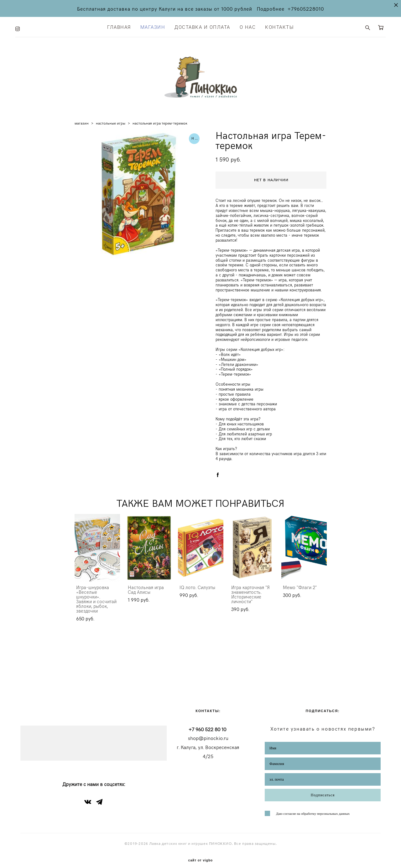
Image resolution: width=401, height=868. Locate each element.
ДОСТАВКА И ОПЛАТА (202, 26)
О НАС (248, 26)
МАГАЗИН (153, 26)
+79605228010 (306, 8)
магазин (82, 130)
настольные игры (111, 130)
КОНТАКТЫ (279, 26)
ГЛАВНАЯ (119, 26)
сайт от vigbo (200, 854)
